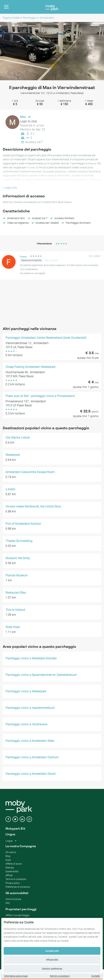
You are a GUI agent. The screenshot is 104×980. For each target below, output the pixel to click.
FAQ (8, 903)
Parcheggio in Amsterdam (38, 18)
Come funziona (13, 899)
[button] (8, 51)
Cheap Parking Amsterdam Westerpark (31, 367)
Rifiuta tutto (52, 960)
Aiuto (8, 860)
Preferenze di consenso (18, 887)
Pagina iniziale (11, 18)
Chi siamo (11, 852)
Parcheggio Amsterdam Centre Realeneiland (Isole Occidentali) (46, 338)
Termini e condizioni (60, 976)
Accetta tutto (52, 951)
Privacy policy (13, 883)
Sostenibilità (12, 871)
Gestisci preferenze (52, 969)
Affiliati (9, 875)
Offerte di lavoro (14, 864)
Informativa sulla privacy (16, 976)
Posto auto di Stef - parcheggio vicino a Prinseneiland (40, 396)
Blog (8, 856)
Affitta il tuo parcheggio (17, 915)
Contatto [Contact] (96, 976)
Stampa (10, 868)
